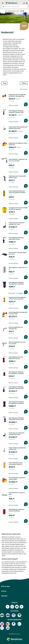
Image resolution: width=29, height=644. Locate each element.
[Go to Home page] (11, 3)
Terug (5, 83)
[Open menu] (3, 3)
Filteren (24, 83)
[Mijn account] (24, 3)
